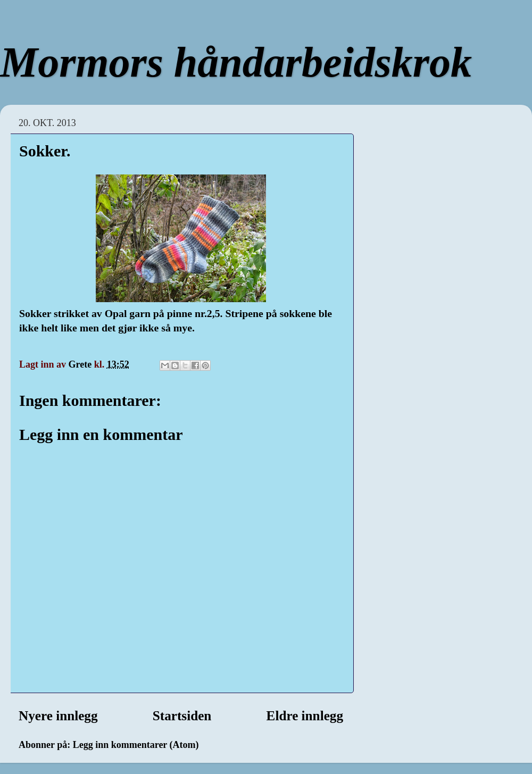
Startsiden (182, 716)
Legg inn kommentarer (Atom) (136, 745)
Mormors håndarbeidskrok (236, 62)
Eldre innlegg (305, 716)
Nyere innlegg (58, 716)
